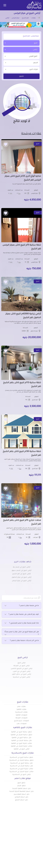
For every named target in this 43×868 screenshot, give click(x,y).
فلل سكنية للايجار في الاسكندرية (21, 766)
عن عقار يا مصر (16, 840)
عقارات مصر (21, 707)
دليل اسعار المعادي (22, 797)
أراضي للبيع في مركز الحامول (21, 577)
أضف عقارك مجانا (15, 833)
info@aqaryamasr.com (23, 860)
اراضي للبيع (21, 663)
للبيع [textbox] (36, 43)
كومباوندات (37, 837)
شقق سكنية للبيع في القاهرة (21, 732)
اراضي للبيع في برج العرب (21, 672)
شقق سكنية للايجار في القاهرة (21, 735)
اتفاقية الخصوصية (34, 848)
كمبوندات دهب (22, 724)
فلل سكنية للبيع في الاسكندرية (21, 763)
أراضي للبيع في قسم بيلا (21, 567)
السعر (21, 63)
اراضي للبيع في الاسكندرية (21, 775)
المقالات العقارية (35, 840)
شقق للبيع (21, 783)
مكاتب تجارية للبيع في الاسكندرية (21, 769)
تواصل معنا (17, 844)
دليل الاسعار (17, 837)
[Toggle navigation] (5, 5)
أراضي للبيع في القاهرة (21, 749)
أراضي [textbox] (35, 50)
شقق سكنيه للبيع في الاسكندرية (21, 757)
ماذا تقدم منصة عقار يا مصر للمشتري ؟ (21, 623)
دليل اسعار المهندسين (22, 794)
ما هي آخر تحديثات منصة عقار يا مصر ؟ (21, 641)
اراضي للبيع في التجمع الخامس (21, 669)
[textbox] (21, 56)
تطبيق (21, 76)
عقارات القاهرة (22, 709)
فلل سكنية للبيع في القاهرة (21, 738)
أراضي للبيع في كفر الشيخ (21, 574)
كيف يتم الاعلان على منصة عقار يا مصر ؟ (21, 614)
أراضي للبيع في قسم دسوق (21, 571)
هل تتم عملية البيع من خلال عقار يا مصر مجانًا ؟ (21, 634)
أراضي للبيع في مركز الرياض (21, 581)
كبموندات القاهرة (22, 715)
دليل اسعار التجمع (21, 800)
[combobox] (21, 43)
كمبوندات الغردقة (21, 718)
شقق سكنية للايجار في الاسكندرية (21, 760)
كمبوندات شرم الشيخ (22, 721)
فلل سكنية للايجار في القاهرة (21, 741)
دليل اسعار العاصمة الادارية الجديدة (21, 791)
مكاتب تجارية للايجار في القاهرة (21, 746)
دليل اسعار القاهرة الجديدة (21, 789)
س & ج (39, 844)
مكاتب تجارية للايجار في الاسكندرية (21, 772)
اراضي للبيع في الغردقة (21, 666)
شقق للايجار (21, 786)
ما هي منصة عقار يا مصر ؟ (21, 606)
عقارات (39, 833)
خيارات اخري (21, 69)
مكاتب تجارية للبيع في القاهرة (21, 743)
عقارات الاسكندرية (22, 712)
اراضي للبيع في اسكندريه (21, 677)
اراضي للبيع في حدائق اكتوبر (21, 674)
